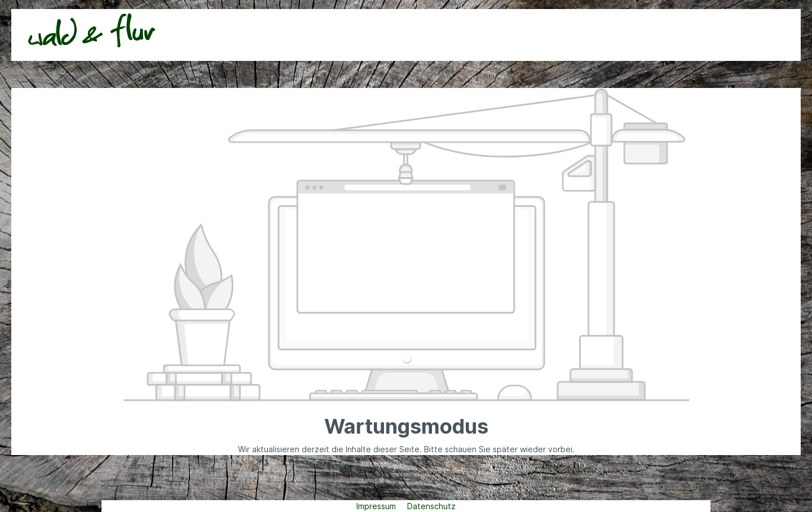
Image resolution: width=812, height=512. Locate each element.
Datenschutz (431, 506)
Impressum (377, 506)
